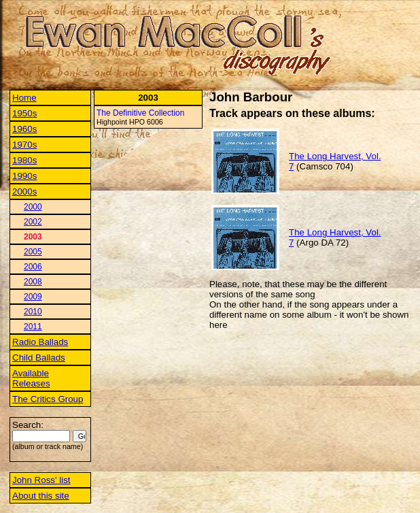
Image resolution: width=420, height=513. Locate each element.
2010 (33, 312)
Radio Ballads (40, 342)
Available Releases (31, 378)
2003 (33, 237)
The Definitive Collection (140, 113)
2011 (33, 327)
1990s (24, 176)
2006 (33, 267)
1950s (24, 113)
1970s (24, 145)
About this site (41, 496)
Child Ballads (39, 358)
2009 (33, 297)
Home (24, 98)
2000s (24, 192)
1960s (24, 129)
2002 (33, 222)
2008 (33, 282)
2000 (33, 207)
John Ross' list (41, 480)
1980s (24, 160)
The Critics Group (48, 399)
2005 (33, 252)
